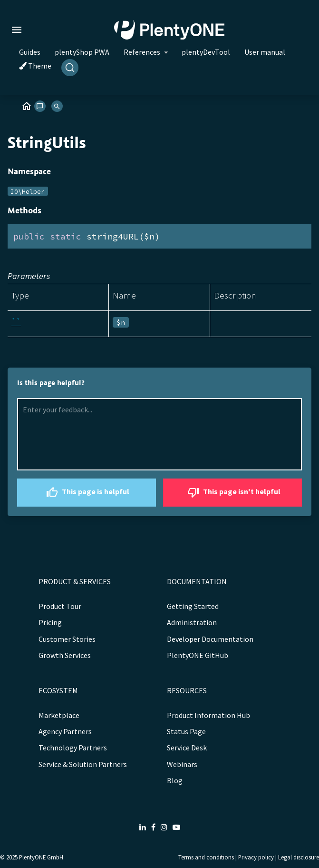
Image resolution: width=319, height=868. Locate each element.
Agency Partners (65, 731)
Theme (35, 66)
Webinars (182, 764)
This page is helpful (87, 493)
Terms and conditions (206, 857)
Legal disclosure (299, 857)
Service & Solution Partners (83, 764)
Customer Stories (67, 639)
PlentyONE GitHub (198, 655)
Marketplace (59, 715)
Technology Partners (73, 748)
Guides (30, 52)
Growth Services (65, 655)
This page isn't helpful (233, 493)
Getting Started (193, 606)
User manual (265, 52)
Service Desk (187, 748)
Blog (175, 780)
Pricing (50, 622)
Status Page (186, 731)
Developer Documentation (210, 639)
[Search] (70, 68)
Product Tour (60, 606)
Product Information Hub (208, 715)
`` (16, 322)
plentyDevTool (206, 52)
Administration (192, 622)
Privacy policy (256, 857)
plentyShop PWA (82, 52)
